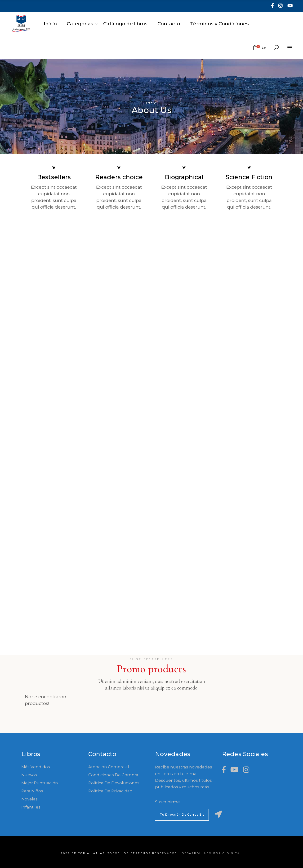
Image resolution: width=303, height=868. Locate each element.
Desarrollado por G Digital (212, 853)
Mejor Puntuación (40, 783)
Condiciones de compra (113, 775)
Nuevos (29, 775)
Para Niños (32, 791)
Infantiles (31, 807)
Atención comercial (109, 767)
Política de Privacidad (110, 791)
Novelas (29, 799)
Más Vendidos (36, 767)
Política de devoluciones (114, 783)
